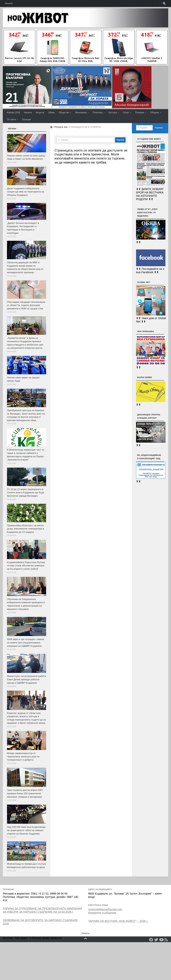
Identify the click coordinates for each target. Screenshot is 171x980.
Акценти (40, 112)
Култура (113, 112)
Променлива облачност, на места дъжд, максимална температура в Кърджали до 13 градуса (25, 529)
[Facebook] (151, 940)
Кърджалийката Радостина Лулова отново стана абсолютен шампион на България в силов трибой (26, 566)
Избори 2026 (13, 112)
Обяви (51, 112)
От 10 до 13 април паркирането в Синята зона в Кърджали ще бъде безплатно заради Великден (26, 493)
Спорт (126, 112)
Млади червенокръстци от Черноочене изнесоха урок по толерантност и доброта (23, 757)
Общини (154, 112)
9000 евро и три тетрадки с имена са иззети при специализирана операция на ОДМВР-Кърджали (26, 643)
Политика (98, 112)
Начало (9, 3)
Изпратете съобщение (102, 913)
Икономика (81, 112)
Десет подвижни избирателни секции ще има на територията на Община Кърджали (25, 192)
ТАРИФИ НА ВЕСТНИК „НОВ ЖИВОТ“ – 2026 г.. (118, 921)
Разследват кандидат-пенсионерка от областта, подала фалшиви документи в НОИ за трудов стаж (26, 305)
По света (11, 119)
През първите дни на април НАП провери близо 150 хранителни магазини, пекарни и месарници (25, 793)
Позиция (26, 119)
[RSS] (166, 940)
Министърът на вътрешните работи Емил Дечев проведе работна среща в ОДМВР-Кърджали (26, 679)
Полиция (140, 112)
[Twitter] (156, 940)
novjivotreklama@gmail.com (105, 909)
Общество (64, 112)
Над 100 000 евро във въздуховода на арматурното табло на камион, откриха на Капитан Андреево (26, 830)
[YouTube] (161, 940)
